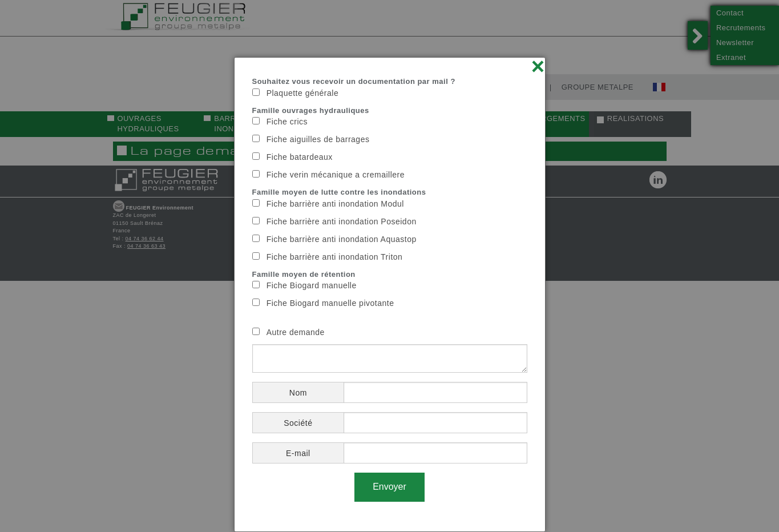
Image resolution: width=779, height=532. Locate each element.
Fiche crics (287, 122)
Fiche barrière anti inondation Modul (335, 204)
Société (298, 423)
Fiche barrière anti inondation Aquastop (342, 239)
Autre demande (296, 332)
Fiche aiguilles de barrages (318, 139)
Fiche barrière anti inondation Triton (335, 257)
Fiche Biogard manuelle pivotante (330, 303)
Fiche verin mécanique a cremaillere (336, 175)
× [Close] (538, 66)
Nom (298, 393)
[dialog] (390, 295)
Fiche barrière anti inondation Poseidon (342, 221)
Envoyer (389, 487)
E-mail (298, 453)
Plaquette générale (303, 93)
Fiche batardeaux (300, 157)
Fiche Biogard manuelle (312, 285)
